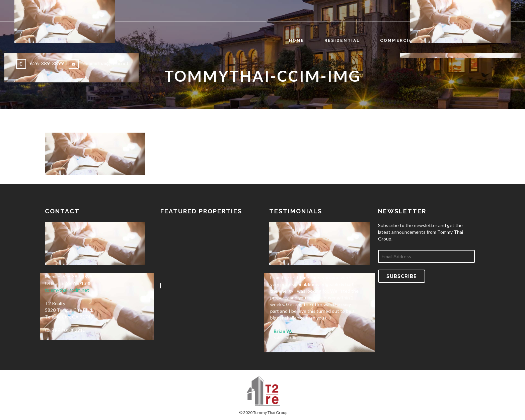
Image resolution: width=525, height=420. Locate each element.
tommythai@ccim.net (67, 290)
